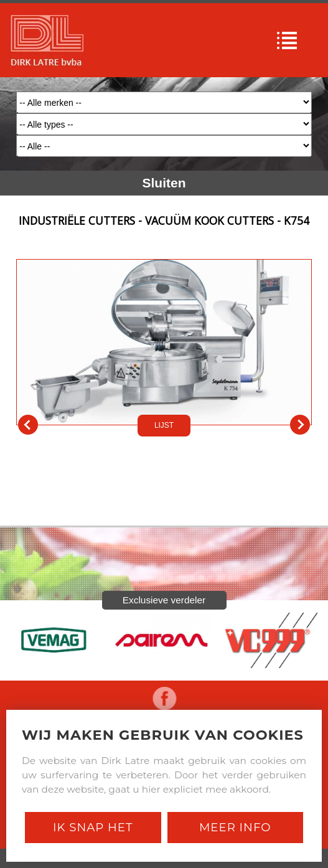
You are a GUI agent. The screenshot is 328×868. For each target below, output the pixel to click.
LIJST (164, 425)
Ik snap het (93, 827)
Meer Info (235, 827)
